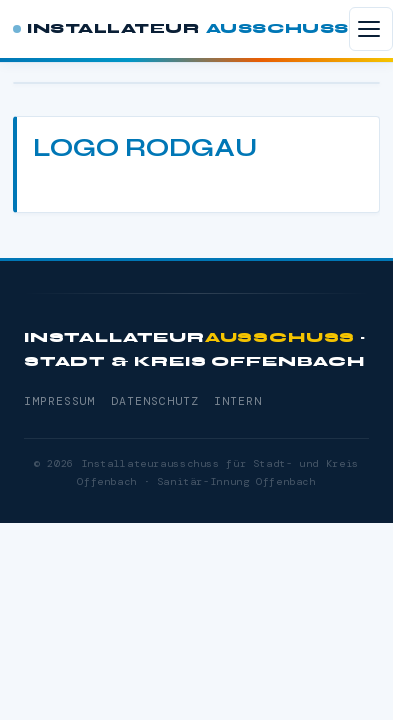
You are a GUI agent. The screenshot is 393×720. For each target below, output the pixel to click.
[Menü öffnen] (371, 29)
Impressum (59, 401)
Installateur (181, 29)
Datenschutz (154, 401)
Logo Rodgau (145, 147)
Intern (238, 401)
